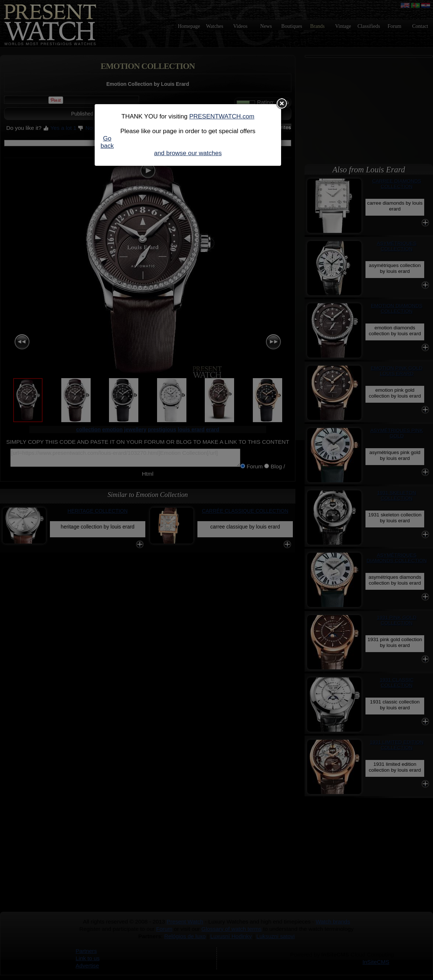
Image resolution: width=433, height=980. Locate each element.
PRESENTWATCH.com (222, 116)
